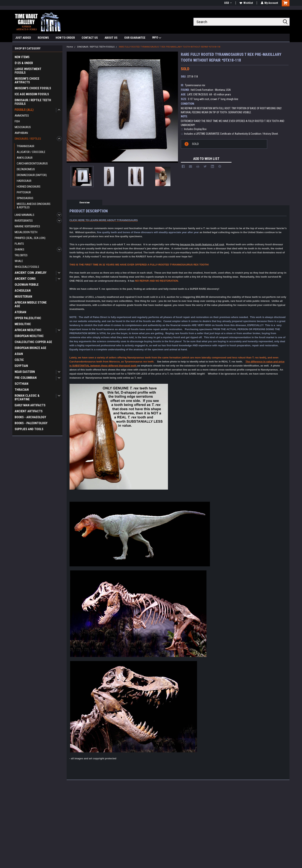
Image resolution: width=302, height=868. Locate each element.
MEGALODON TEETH (26, 232)
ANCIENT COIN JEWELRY (31, 273)
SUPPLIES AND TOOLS (29, 429)
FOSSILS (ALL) (24, 110)
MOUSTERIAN (23, 297)
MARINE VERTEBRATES (27, 226)
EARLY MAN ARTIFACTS (30, 405)
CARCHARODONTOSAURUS (32, 164)
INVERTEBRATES (24, 221)
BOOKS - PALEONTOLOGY (31, 423)
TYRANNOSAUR (26, 146)
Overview (84, 202)
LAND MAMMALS (24, 215)
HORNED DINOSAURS (29, 187)
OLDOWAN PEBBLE (27, 285)
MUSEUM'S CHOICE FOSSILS (33, 88)
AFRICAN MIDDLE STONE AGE (31, 304)
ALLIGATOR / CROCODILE (31, 152)
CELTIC (19, 360)
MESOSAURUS (23, 127)
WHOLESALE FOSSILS (27, 267)
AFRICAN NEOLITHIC (28, 330)
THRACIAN (22, 390)
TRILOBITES (21, 255)
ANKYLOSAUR (25, 158)
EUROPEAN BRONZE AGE (30, 348)
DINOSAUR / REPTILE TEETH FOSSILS (33, 102)
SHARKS (19, 250)
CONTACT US (90, 38)
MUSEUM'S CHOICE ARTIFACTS (27, 80)
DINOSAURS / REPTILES (28, 139)
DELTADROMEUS (26, 169)
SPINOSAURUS (25, 198)
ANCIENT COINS (25, 279)
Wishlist (246, 3)
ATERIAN (20, 312)
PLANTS (19, 244)
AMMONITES (22, 116)
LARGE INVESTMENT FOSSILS (28, 71)
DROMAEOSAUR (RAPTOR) (32, 175)
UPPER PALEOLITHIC (28, 318)
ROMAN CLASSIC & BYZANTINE (27, 397)
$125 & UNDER (24, 63)
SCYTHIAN (21, 384)
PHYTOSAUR (24, 192)
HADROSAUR (24, 181)
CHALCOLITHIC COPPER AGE (33, 342)
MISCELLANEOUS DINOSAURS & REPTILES (34, 206)
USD (228, 3)
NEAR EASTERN (25, 372)
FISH (17, 121)
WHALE (19, 261)
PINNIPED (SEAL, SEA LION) (30, 238)
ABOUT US (111, 38)
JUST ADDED (23, 38)
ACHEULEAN (23, 291)
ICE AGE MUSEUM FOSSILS (32, 94)
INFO (157, 38)
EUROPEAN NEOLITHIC (29, 336)
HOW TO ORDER (65, 38)
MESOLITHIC (23, 324)
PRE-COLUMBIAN (26, 378)
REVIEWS (43, 38)
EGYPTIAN (21, 366)
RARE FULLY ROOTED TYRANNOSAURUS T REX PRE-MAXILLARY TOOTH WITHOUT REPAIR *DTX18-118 (169, 47)
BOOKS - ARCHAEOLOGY (30, 417)
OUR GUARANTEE (135, 38)
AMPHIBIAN (21, 133)
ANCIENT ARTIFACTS (29, 411)
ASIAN (19, 354)
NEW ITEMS (22, 57)
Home (70, 47)
